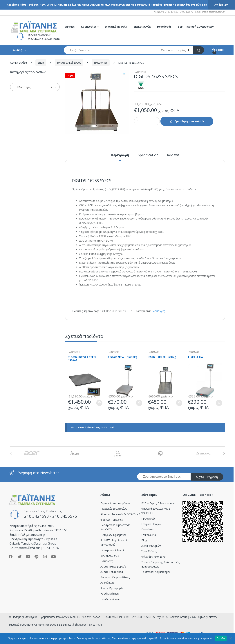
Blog (144, 540)
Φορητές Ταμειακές (112, 520)
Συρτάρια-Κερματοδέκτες (115, 577)
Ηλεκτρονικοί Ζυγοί (69, 63)
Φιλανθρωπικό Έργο (153, 557)
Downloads (164, 27)
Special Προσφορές (112, 588)
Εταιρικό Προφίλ (116, 27)
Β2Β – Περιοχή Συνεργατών (158, 503)
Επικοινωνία (142, 27)
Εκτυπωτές (107, 561)
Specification (148, 155)
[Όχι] (230, 638)
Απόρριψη (221, 5)
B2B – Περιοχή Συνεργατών (196, 27)
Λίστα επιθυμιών (151, 546)
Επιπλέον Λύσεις (110, 599)
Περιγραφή (120, 155)
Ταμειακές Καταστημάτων (115, 503)
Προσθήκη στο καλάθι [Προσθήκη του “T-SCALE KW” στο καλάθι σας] (219, 403)
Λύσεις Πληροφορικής (113, 567)
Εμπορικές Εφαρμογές (113, 535)
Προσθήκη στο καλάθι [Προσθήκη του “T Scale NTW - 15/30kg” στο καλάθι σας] (139, 403)
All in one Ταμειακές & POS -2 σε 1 (120, 514)
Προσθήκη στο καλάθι (189, 121)
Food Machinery (110, 594)
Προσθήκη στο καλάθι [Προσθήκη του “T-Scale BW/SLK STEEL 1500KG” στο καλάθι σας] (99, 403)
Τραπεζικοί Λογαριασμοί (156, 572)
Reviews (173, 155)
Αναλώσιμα (107, 583)
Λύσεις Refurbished (112, 572)
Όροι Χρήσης (149, 551)
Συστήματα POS (110, 555)
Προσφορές (148, 519)
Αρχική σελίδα (18, 63)
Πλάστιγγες (101, 63)
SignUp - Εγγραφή (207, 477)
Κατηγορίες (89, 27)
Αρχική (70, 27)
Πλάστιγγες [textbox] (34, 87)
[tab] (120, 157)
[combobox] (110, 50)
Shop (41, 63)
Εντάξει (221, 638)
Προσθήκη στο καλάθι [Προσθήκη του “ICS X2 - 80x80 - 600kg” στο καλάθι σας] (179, 403)
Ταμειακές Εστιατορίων (114, 509)
